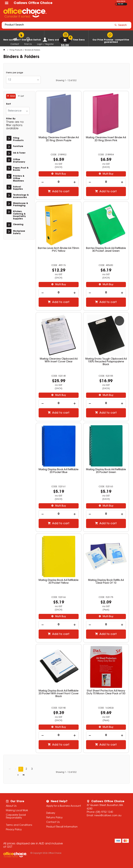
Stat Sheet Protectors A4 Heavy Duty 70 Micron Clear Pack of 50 (106, 692)
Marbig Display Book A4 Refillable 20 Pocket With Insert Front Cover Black (59, 694)
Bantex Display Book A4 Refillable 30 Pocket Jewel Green (106, 250)
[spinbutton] (59, 182)
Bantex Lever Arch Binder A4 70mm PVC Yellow (59, 250)
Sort (8, 104)
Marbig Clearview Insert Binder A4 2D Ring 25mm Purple (59, 139)
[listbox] (23, 80)
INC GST (121, 4)
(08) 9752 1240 (104, 812)
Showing (66, 81)
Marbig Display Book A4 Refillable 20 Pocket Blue (59, 471)
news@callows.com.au (108, 816)
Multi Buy (60, 174)
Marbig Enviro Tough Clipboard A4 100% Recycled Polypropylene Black (106, 362)
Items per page (15, 73)
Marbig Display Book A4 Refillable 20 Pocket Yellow (59, 582)
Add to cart (60, 192)
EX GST (116, 4)
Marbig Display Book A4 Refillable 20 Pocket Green (106, 471)
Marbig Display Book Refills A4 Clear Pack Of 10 (106, 582)
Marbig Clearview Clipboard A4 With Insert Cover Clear (59, 360)
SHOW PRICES (121, 2)
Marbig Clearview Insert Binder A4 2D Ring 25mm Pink (106, 139)
